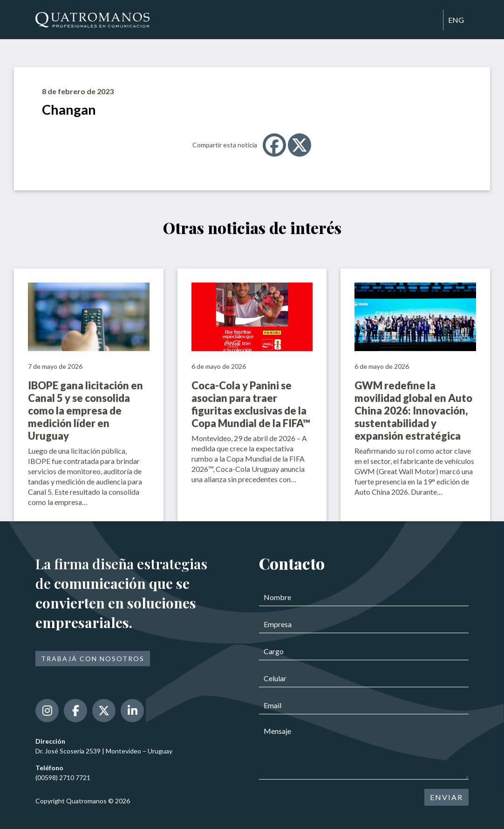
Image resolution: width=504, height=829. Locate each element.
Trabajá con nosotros (93, 659)
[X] (300, 145)
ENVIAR (446, 797)
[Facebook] (274, 145)
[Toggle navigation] (432, 21)
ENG (456, 20)
